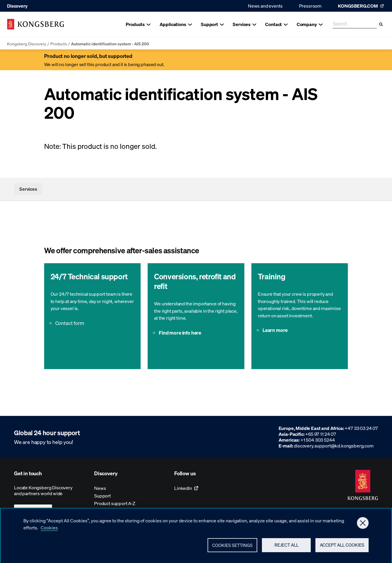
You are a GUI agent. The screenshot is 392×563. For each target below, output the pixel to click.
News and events (265, 6)
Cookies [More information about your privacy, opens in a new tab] (49, 530)
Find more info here (180, 333)
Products (59, 44)
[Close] (363, 526)
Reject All (286, 547)
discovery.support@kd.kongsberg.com (334, 446)
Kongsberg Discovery (27, 44)
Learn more (275, 330)
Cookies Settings (232, 548)
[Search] (381, 24)
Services (28, 189)
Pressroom (310, 6)
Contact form (70, 323)
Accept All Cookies (342, 547)
